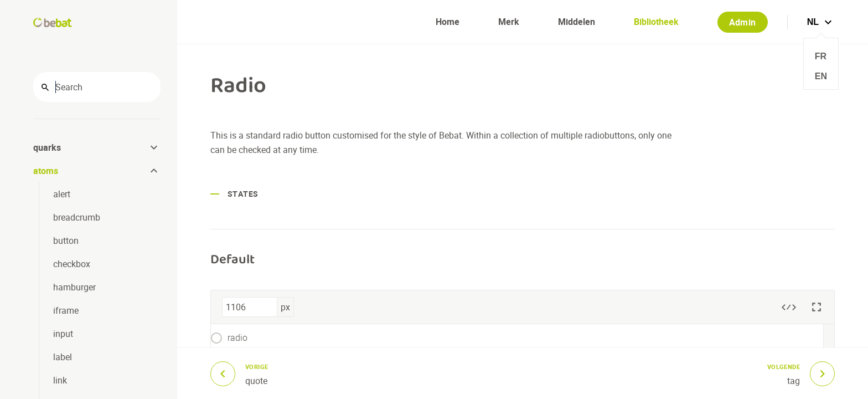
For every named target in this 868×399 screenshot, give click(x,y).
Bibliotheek (656, 22)
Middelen (577, 22)
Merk (509, 22)
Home (448, 22)
